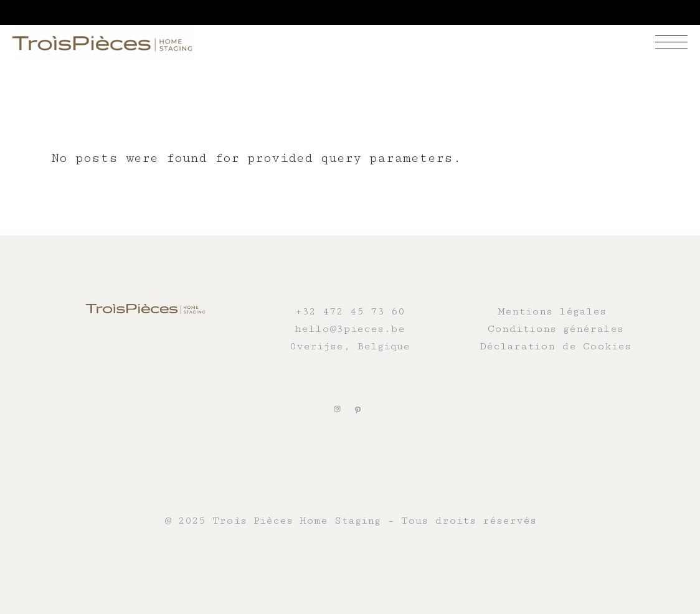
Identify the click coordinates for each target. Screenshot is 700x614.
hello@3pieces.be (350, 329)
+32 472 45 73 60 (350, 311)
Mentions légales (552, 311)
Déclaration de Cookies (555, 346)
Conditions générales (556, 329)
